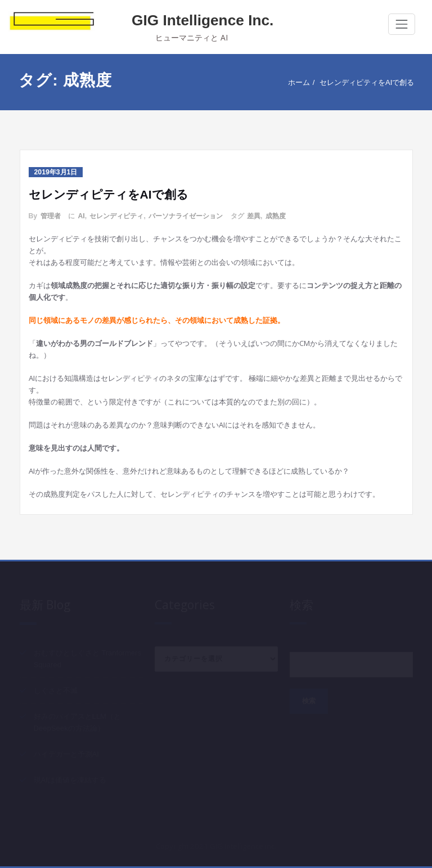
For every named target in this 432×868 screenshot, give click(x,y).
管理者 (51, 216)
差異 (254, 216)
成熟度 (276, 216)
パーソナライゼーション (186, 216)
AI (81, 216)
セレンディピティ (116, 216)
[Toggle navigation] (402, 24)
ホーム (298, 82)
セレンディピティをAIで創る (366, 82)
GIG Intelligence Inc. (202, 20)
